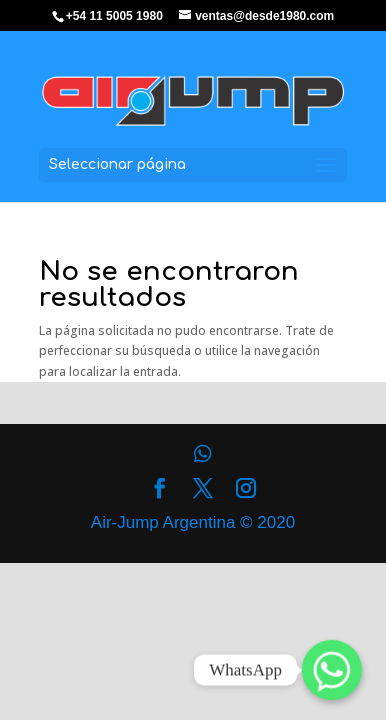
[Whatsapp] (332, 670)
